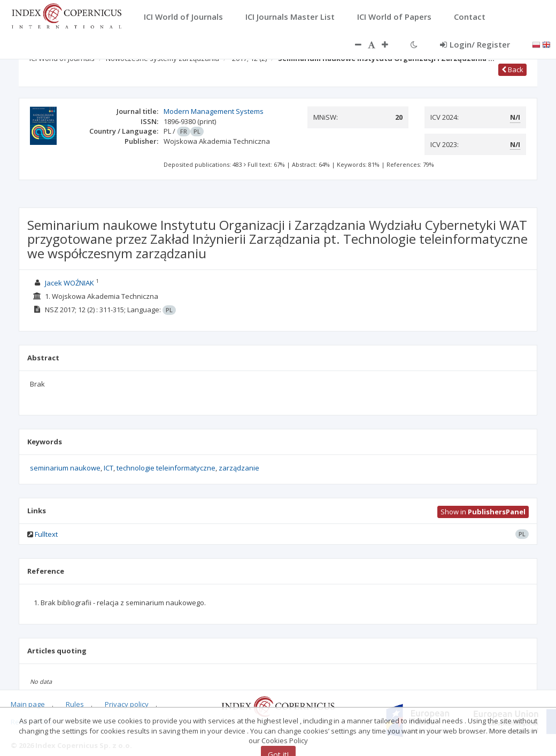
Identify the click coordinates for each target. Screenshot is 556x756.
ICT (109, 468)
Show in (483, 512)
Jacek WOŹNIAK (69, 283)
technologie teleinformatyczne (166, 468)
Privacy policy (127, 704)
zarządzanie (239, 468)
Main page (28, 704)
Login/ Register (475, 44)
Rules (75, 704)
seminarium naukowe (65, 468)
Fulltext (46, 534)
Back (512, 70)
